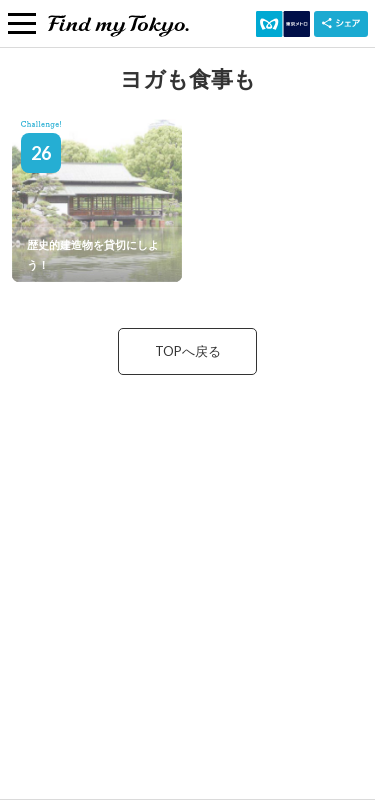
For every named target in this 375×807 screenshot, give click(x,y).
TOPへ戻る (188, 351)
